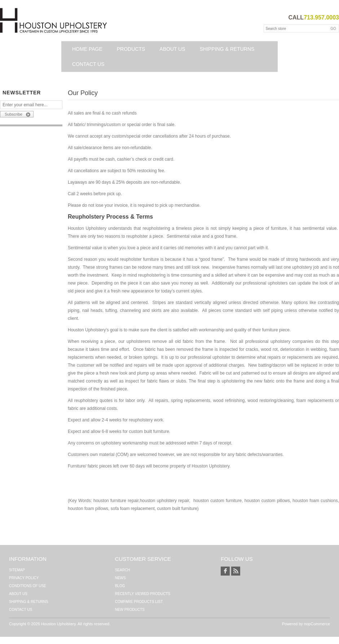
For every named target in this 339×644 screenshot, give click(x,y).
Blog (120, 586)
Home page (87, 49)
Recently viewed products (143, 594)
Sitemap (17, 570)
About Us (172, 49)
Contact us (88, 64)
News (120, 578)
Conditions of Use (28, 586)
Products (131, 49)
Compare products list (139, 602)
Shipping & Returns (227, 49)
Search (123, 570)
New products (130, 610)
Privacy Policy (24, 578)
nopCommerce (317, 624)
